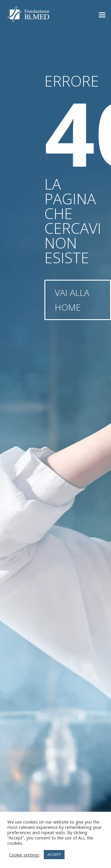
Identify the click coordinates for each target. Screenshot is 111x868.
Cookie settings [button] (24, 855)
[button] (102, 14)
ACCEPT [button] (54, 854)
